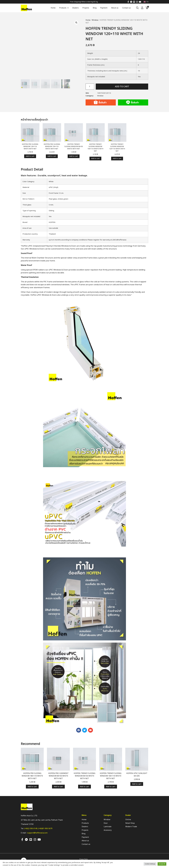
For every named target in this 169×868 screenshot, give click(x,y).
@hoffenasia (121, 240)
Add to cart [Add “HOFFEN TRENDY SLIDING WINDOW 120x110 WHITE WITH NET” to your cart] (117, 158)
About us (115, 8)
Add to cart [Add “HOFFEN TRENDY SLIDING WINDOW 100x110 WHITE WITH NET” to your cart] (95, 158)
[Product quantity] (90, 87)
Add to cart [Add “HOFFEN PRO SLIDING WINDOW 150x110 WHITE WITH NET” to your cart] (52, 156)
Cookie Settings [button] (150, 864)
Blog (95, 8)
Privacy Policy (84, 859)
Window (95, 20)
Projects (86, 8)
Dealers (75, 8)
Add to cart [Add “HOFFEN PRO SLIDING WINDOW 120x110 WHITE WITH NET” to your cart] (30, 156)
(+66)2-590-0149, (31, 829)
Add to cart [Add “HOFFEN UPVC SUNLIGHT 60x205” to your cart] (137, 784)
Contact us (126, 8)
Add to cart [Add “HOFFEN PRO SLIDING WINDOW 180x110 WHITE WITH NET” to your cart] (32, 787)
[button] (79, 730)
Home (53, 8)
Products (64, 8)
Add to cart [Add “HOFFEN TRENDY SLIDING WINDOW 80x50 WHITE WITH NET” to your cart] (74, 156)
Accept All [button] (162, 864)
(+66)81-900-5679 (45, 829)
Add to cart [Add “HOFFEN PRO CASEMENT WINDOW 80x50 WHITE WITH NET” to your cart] (58, 787)
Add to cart (122, 87)
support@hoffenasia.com (37, 833)
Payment (104, 8)
